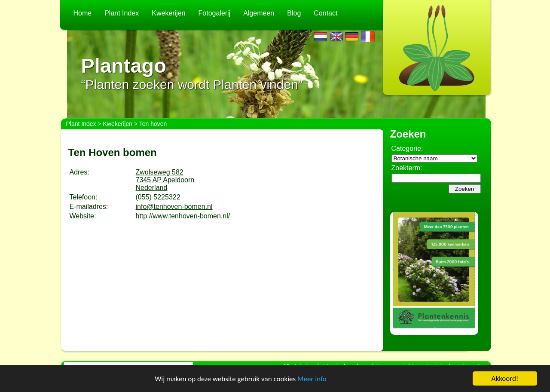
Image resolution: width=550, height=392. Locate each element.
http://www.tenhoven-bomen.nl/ (183, 216)
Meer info (312, 379)
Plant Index (122, 13)
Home (83, 13)
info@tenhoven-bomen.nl (174, 207)
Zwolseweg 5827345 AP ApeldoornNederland (165, 180)
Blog (294, 13)
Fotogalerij (215, 13)
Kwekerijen (168, 13)
